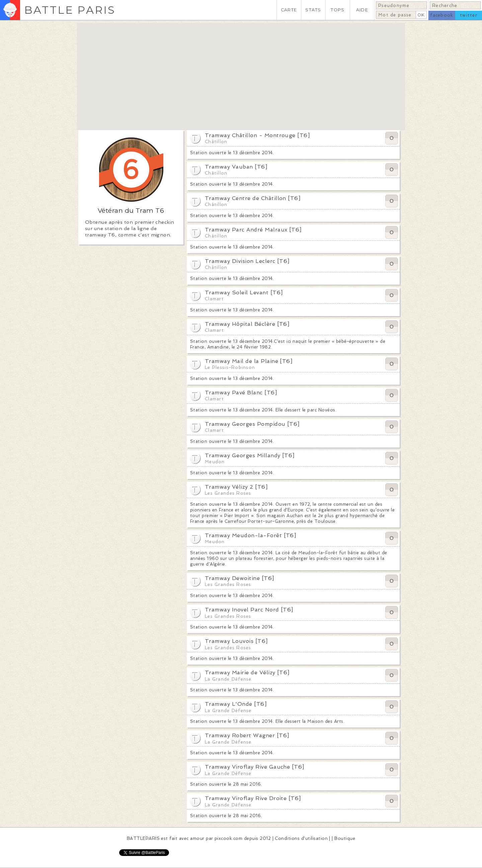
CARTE (289, 10)
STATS (313, 10)
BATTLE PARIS (70, 10)
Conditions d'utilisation (301, 838)
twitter (469, 15)
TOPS (338, 10)
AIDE (362, 10)
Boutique (345, 838)
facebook (442, 15)
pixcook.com (228, 838)
